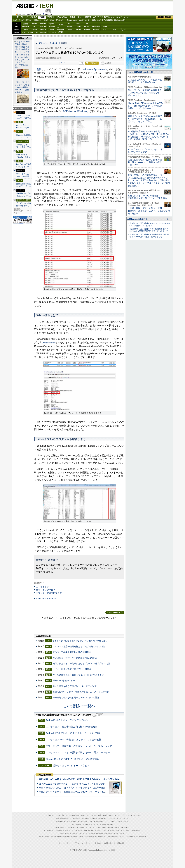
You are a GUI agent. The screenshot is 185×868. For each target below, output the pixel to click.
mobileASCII (101, 834)
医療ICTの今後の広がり (64, 680)
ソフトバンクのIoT (123, 30)
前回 (39, 69)
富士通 (26, 24)
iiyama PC (88, 818)
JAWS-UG (67, 821)
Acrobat (34, 30)
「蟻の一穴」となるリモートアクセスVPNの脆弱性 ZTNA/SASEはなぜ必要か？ (22, 87)
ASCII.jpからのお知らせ (137, 219)
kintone (43, 30)
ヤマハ (105, 30)
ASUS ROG (43, 27)
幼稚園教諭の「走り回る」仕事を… (24, 195)
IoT (26, 17)
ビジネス (33, 17)
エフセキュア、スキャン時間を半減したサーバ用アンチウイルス (79, 752)
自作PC (88, 17)
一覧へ (168, 219)
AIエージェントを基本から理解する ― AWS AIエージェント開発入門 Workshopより (145, 93)
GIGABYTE (52, 27)
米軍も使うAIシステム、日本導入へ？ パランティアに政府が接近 (72, 788)
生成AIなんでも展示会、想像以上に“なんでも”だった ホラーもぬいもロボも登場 (81, 792)
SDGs (94, 20)
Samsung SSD (60, 828)
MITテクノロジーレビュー (115, 834)
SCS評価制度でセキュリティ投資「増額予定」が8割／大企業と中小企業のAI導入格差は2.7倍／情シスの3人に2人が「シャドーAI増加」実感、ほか (148, 135)
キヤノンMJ (34, 32)
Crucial (79, 27)
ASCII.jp (25, 6)
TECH (45, 5)
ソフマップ (52, 32)
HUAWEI (87, 27)
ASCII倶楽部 (165, 17)
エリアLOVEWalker (57, 837)
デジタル (51, 17)
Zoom (114, 30)
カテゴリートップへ (115, 612)
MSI (70, 24)
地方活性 (100, 20)
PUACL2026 (108, 20)
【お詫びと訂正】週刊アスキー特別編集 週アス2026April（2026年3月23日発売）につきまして (149, 230)
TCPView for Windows (75, 111)
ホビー (80, 17)
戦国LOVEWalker (140, 837)
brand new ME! (107, 824)
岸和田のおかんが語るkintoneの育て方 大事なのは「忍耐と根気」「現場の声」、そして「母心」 (145, 119)
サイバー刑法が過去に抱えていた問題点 (72, 669)
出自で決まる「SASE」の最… (23, 156)
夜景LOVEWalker (99, 837)
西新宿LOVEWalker (85, 837)
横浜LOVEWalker (71, 837)
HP (87, 24)
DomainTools (49, 343)
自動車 (73, 17)
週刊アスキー (60, 20)
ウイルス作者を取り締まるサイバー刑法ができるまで (78, 675)
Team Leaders (88, 831)
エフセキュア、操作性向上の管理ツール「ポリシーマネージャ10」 (80, 746)
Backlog (87, 30)
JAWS (25, 30)
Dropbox (70, 29)
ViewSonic (96, 27)
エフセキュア (42, 587)
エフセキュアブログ (46, 590)
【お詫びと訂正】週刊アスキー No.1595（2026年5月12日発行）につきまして (150, 225)
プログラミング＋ (100, 831)
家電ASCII (38, 20)
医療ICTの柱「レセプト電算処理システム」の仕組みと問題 (81, 692)
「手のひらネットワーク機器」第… (24, 146)
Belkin (105, 27)
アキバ (100, 17)
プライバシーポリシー (83, 843)
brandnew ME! (61, 32)
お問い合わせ (110, 843)
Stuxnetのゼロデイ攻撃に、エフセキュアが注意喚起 (72, 759)
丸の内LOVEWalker (126, 837)
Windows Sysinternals (95, 69)
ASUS (79, 24)
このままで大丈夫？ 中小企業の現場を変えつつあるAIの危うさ (145, 81)
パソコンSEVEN (61, 24)
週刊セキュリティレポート (49, 43)
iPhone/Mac (62, 17)
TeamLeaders (72, 20)
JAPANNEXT (43, 32)
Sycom (52, 24)
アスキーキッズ (18, 20)
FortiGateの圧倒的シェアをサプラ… (24, 165)
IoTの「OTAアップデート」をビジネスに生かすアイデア (145, 151)
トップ (16, 17)
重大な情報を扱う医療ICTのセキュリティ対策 (75, 686)
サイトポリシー (65, 843)
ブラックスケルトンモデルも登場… (24, 175)
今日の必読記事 (66, 834)
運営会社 (98, 843)
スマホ (107, 17)
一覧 (81, 63)
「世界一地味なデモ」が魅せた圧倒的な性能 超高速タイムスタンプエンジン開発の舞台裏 (149, 211)
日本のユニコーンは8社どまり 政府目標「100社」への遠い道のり (73, 784)
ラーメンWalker (44, 837)
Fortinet (96, 30)
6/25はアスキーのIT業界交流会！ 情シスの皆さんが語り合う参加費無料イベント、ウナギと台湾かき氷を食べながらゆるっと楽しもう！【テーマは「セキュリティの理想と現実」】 (22, 54)
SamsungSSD (59, 27)
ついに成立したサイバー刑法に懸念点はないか (75, 658)
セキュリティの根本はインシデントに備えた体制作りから (80, 641)
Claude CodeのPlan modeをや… (23, 126)
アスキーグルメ (49, 20)
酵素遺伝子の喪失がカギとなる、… (24, 185)
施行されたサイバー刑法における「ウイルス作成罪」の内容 (81, 663)
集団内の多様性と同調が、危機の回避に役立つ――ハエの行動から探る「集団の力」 (145, 162)
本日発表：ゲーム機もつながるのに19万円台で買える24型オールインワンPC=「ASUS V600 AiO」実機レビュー (97, 779)
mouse (34, 24)
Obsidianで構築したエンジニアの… (24, 136)
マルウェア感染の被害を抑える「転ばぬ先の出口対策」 (79, 646)
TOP (46, 815)
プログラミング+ (84, 20)
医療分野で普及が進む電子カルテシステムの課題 (76, 697)
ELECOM (25, 27)
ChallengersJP (119, 20)
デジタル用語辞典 (89, 834)
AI (22, 17)
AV (95, 17)
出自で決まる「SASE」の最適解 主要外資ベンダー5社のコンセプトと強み (147, 197)
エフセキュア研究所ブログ (49, 593)
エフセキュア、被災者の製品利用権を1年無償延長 (72, 727)
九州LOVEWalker (112, 837)
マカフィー (26, 32)
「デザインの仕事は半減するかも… (24, 205)
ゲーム (126, 17)
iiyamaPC (43, 24)
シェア (63, 62)
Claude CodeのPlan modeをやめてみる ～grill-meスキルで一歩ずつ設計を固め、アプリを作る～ (145, 106)
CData (78, 30)
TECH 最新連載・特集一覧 (140, 72)
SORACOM (84, 828)
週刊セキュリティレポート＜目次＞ (71, 766)
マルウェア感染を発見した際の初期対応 (72, 652)
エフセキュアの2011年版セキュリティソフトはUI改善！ (75, 740)
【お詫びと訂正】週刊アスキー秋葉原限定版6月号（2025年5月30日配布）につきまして (149, 236)
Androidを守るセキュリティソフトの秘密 (67, 720)
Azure (52, 30)
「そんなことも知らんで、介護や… (24, 117)
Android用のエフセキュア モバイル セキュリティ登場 (73, 733)
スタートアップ (116, 17)
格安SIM (28, 20)
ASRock (70, 27)
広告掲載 (121, 843)
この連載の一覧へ (79, 706)
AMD (34, 27)
